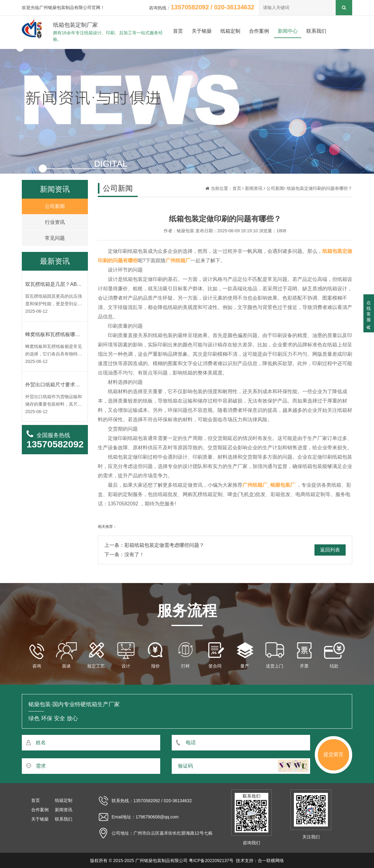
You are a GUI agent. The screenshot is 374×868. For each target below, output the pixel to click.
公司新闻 (275, 188)
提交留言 (333, 754)
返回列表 (330, 550)
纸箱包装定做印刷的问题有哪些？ (319, 188)
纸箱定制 (230, 31)
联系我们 (316, 31)
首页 (178, 31)
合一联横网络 (271, 861)
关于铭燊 (202, 31)
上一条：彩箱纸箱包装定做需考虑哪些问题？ (154, 545)
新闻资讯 (254, 188)
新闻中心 (288, 31)
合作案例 (259, 31)
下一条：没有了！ (124, 555)
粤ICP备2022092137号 (211, 861)
